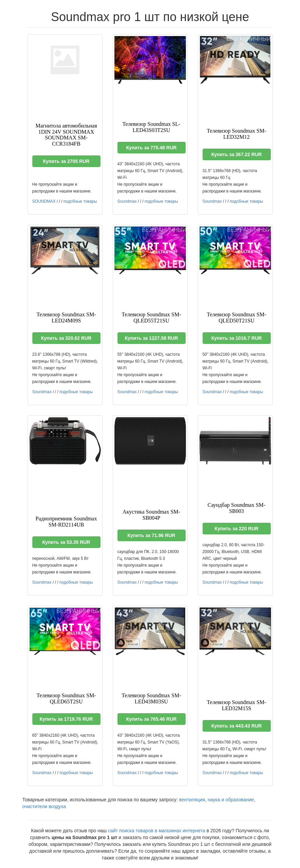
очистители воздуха (44, 806)
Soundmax (127, 201)
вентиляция (192, 800)
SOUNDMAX (44, 201)
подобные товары (80, 201)
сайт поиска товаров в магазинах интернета (157, 831)
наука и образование (231, 800)
